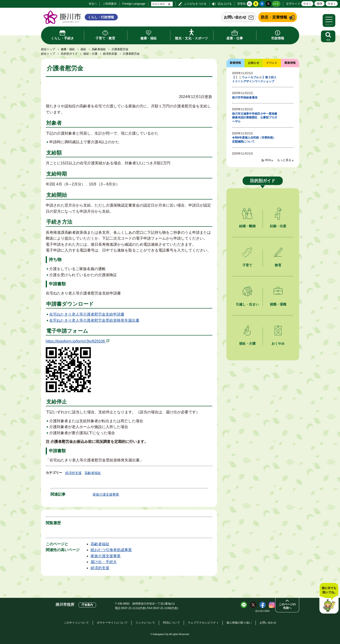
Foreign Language (134, 4)
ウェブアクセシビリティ (203, 623)
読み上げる (225, 4)
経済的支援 (110, 54)
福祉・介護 (90, 54)
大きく (332, 4)
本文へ (93, 4)
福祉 (83, 49)
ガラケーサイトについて (112, 623)
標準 (320, 4)
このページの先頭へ (287, 606)
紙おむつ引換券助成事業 (111, 550)
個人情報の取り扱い (239, 623)
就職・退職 (278, 304)
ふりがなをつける (195, 4)
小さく (307, 4)
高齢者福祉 (99, 49)
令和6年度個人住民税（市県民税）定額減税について (254, 140)
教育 (278, 265)
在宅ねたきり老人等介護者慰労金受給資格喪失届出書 (94, 320)
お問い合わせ (235, 17)
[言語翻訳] (162, 4)
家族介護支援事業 (106, 494)
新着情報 (235, 63)
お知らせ (254, 63)
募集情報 (290, 63)
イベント (272, 63)
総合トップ (48, 49)
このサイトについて (76, 623)
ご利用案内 (110, 4)
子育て (247, 265)
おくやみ (278, 343)
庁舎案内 (87, 605)
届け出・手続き (104, 562)
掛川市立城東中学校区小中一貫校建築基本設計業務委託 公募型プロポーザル (255, 118)
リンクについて (145, 623)
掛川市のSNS (262, 611)
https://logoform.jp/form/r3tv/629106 (78, 341)
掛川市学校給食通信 (245, 98)
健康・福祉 (68, 49)
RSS (268, 160)
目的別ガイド (69, 54)
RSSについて (171, 623)
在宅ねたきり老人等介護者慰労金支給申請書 (87, 314)
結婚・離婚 (247, 226)
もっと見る (284, 160)
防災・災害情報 (274, 17)
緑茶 (276, 4)
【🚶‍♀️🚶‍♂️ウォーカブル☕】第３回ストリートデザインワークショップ (254, 79)
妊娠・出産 (278, 226)
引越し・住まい (247, 304)
